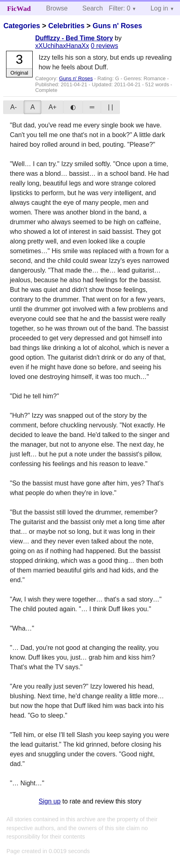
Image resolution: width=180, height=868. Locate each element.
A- (13, 107)
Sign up (50, 801)
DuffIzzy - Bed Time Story (74, 38)
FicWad (19, 8)
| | (110, 107)
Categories (22, 26)
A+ (52, 107)
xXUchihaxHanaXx (62, 46)
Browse (57, 8)
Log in (159, 8)
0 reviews (105, 46)
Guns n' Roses (117, 26)
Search (93, 8)
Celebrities (66, 26)
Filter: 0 (120, 8)
